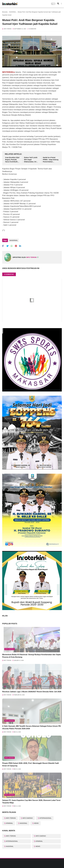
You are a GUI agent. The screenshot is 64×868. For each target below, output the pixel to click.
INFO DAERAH (28, 818)
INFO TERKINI (11, 818)
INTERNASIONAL (46, 818)
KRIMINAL (9, 823)
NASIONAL (13, 12)
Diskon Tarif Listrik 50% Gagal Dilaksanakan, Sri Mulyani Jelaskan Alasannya (31, 160)
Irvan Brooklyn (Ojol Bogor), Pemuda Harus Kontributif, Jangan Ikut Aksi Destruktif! (12, 160)
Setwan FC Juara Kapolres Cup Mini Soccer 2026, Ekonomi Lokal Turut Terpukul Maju (31, 802)
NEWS (36, 823)
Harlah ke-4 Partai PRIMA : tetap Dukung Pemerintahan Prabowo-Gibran (51, 160)
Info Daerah (10, 649)
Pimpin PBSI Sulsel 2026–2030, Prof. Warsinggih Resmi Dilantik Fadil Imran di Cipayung (30, 764)
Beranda (5, 12)
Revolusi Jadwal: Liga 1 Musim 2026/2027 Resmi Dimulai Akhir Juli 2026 (32, 692)
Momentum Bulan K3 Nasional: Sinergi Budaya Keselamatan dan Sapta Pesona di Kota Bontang (31, 656)
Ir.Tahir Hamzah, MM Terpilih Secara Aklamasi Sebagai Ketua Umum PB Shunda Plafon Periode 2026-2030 (31, 727)
